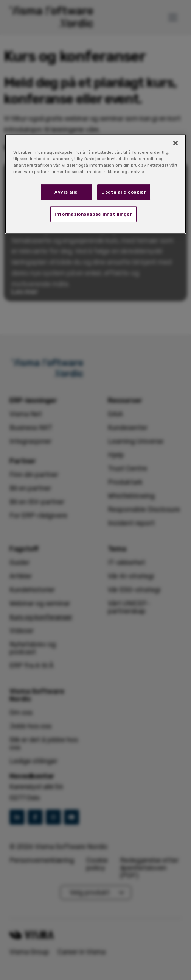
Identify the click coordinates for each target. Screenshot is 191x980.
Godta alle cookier (124, 192)
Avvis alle (66, 192)
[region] (96, 184)
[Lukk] (175, 143)
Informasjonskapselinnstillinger (93, 214)
